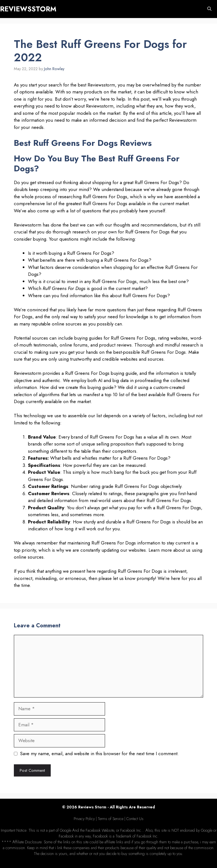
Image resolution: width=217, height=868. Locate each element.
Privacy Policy (84, 819)
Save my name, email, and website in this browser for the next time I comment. (99, 754)
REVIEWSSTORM (28, 9)
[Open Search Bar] (209, 9)
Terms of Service (111, 819)
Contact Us (135, 819)
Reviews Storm (92, 807)
